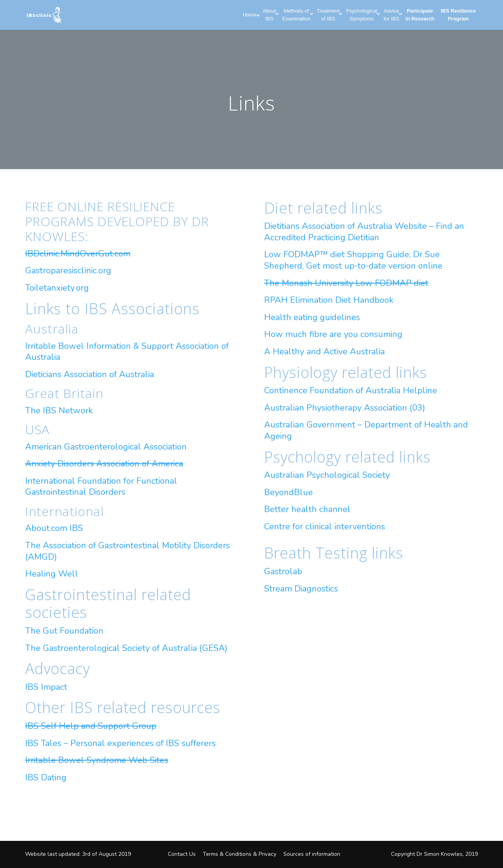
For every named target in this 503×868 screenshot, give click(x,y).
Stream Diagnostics (301, 589)
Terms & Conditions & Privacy (240, 854)
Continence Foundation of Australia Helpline (351, 391)
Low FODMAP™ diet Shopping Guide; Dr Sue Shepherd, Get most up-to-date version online (353, 260)
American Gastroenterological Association (106, 447)
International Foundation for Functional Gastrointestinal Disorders (101, 487)
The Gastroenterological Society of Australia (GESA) (126, 648)
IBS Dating (46, 778)
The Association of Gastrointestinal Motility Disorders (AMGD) (128, 551)
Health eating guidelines (312, 317)
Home (249, 15)
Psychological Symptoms (362, 15)
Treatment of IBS (328, 15)
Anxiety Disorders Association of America (104, 464)
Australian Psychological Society (327, 475)
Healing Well (52, 574)
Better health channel (307, 509)
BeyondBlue (288, 492)
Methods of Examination (296, 15)
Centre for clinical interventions (325, 527)
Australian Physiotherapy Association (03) (345, 408)
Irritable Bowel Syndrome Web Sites (97, 760)
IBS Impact (46, 687)
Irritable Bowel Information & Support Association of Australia (127, 352)
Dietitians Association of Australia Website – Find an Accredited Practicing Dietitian (364, 232)
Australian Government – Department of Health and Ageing (366, 430)
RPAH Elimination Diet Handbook (329, 300)
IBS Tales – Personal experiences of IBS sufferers (120, 743)
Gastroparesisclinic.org (68, 271)
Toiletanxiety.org (57, 288)
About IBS (269, 15)
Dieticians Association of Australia (90, 374)
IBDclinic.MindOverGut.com (78, 254)
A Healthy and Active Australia (324, 352)
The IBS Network (59, 411)
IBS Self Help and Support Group (91, 726)
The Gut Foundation (64, 631)
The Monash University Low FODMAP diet (346, 283)
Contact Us (182, 854)
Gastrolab (283, 571)
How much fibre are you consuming (333, 334)
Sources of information (312, 854)
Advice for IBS (391, 15)
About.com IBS (54, 528)
